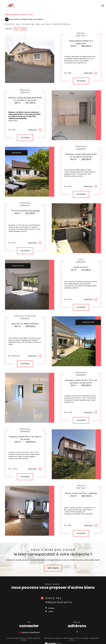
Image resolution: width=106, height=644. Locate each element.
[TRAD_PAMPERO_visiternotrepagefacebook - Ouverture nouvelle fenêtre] (77, 632)
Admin (78, 638)
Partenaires (85, 638)
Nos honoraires (49, 638)
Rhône (51, 621)
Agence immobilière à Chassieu (16, 15)
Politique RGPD (94, 638)
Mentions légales (69, 638)
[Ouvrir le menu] (103, 6)
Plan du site (59, 638)
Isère (51, 624)
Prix (16, 29)
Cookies (72, 640)
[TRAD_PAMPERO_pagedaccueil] (11, 7)
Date (23, 29)
